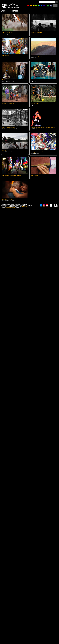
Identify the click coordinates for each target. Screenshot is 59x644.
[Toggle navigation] (55, 6)
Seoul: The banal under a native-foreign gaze (12, 175)
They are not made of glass (37, 80)
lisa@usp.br (25, 207)
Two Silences (5, 80)
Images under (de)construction (9, 127)
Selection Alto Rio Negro (8, 32)
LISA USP (21, 208)
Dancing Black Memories (8, 199)
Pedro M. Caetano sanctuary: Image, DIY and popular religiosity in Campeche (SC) (42, 151)
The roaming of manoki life (36, 32)
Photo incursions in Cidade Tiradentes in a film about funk (43, 127)
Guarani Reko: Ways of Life (8, 104)
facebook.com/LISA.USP (10, 208)
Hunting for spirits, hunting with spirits (39, 56)
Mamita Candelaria (6, 55)
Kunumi (4, 150)
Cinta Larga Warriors (35, 104)
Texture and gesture (35, 176)
